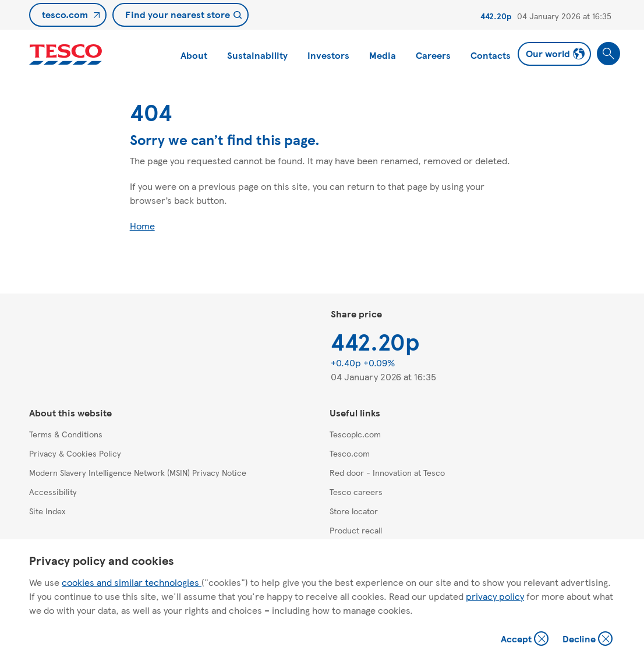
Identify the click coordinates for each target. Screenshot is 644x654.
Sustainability (257, 55)
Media (383, 55)
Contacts (491, 55)
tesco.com (65, 14)
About (194, 55)
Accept (526, 640)
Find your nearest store (178, 14)
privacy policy (495, 596)
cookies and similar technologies (132, 582)
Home (142, 226)
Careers (433, 55)
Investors (328, 55)
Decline (588, 640)
